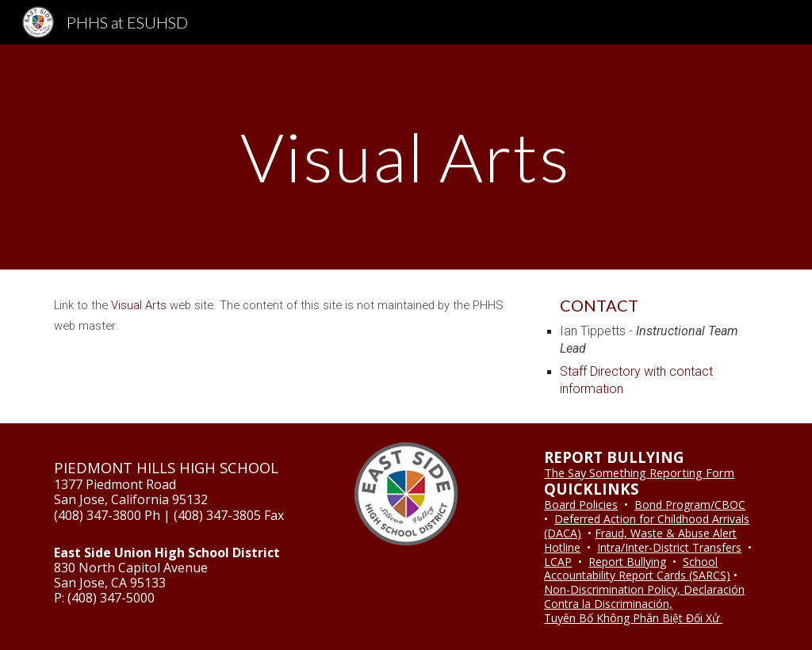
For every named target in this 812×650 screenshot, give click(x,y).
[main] (406, 157)
